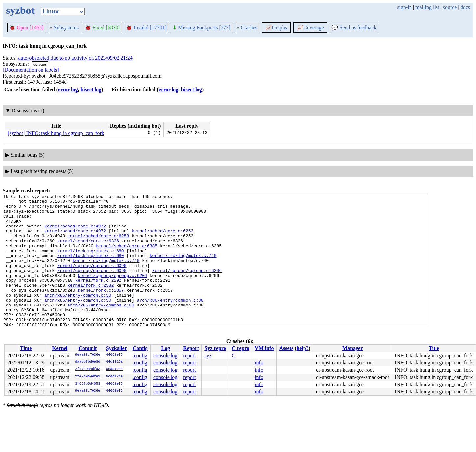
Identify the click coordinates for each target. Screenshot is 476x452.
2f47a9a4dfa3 (88, 369)
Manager (353, 348)
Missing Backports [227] (201, 27)
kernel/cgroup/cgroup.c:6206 (187, 286)
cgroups (40, 64)
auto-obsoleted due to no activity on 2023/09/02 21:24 (76, 58)
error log (68, 89)
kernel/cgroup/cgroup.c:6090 (92, 280)
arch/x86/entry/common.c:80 (170, 322)
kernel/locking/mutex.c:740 (183, 268)
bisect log (91, 89)
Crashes (247, 27)
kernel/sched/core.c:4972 (75, 233)
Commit (88, 348)
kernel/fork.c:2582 (91, 304)
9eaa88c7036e (88, 355)
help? (302, 348)
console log (165, 355)
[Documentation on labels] (31, 70)
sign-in (404, 7)
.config (140, 355)
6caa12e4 (114, 369)
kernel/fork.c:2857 (101, 310)
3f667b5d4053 (88, 384)
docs (465, 7)
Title (434, 348)
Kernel (60, 348)
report (189, 355)
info (259, 363)
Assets (286, 348)
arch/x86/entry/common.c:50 (78, 316)
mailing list (427, 7)
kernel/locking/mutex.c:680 (91, 262)
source (450, 7)
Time (26, 348)
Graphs (276, 27)
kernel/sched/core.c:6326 (88, 251)
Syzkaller (117, 348)
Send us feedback (354, 27)
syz (208, 355)
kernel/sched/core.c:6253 (162, 239)
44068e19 (114, 355)
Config (140, 348)
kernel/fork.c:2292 (98, 298)
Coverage (310, 27)
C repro (240, 348)
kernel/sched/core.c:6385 (127, 256)
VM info (264, 348)
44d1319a (114, 362)
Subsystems (64, 27)
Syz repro (215, 348)
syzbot (20, 10)
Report (191, 348)
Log (165, 348)
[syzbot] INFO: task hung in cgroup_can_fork (56, 133)
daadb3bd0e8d (88, 362)
